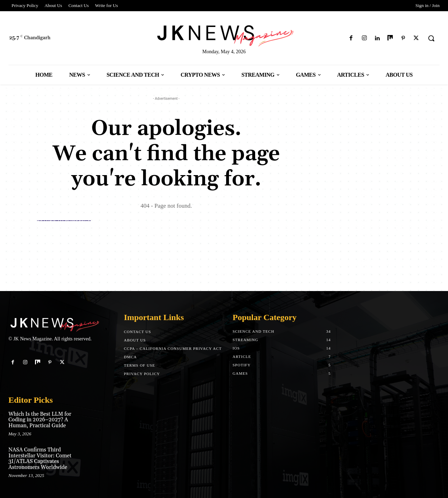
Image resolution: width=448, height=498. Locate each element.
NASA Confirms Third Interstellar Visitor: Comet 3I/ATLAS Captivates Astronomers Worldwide (40, 459)
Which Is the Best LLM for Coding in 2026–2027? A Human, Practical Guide (40, 420)
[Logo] (224, 34)
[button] (431, 38)
